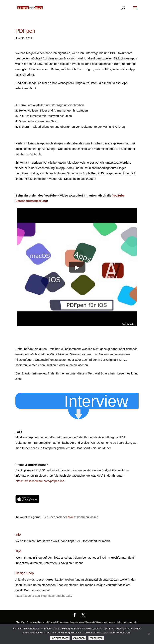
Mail (71, 517)
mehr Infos (96, 638)
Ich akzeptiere (60, 638)
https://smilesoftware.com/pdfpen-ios (40, 481)
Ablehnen (79, 638)
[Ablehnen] (149, 634)
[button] (100, 401)
